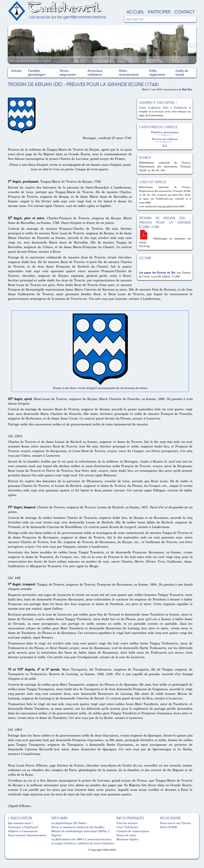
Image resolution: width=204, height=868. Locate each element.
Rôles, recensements (129, 73)
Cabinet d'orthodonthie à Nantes (11, 857)
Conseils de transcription (133, 831)
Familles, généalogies (37, 73)
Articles (16, 71)
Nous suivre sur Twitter (176, 823)
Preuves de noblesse (165, 139)
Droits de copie (126, 835)
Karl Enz (187, 89)
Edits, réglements (157, 73)
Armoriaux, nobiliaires (95, 73)
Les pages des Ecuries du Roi (157, 272)
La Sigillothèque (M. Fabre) (69, 823)
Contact (184, 12)
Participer (159, 12)
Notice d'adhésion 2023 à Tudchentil (163, 107)
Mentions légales (127, 839)
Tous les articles (127, 823)
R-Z (165, 146)
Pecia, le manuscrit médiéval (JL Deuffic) (78, 827)
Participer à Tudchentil (23, 827)
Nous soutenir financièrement (27, 835)
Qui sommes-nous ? (20, 823)
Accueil (135, 12)
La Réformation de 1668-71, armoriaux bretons (81, 839)
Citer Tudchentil (127, 827)
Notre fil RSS (168, 827)
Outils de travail (182, 73)
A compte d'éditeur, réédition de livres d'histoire (83, 843)
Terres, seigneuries (68, 73)
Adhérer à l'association (23, 831)
